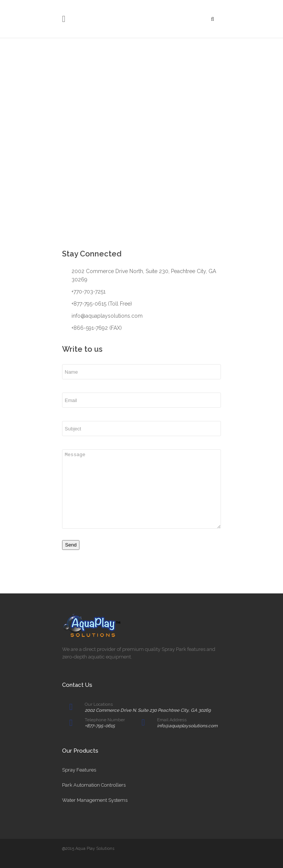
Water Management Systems (95, 800)
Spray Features (79, 770)
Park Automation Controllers (94, 785)
